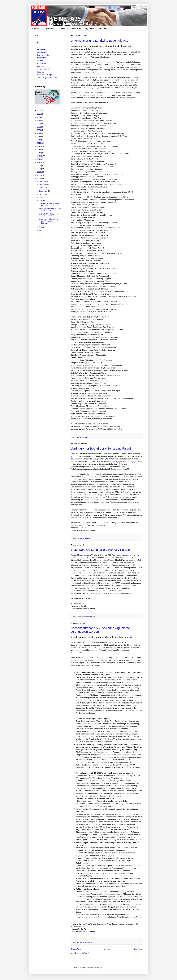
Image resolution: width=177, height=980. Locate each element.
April (41, 230)
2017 (39, 140)
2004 (39, 179)
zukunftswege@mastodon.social (49, 78)
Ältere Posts (137, 949)
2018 (39, 137)
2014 (39, 150)
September (43, 191)
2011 (39, 159)
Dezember (43, 181)
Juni (41, 201)
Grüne (79, 617)
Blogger (99, 968)
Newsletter (76, 28)
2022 (39, 124)
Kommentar (81, 437)
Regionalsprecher (43, 55)
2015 (39, 146)
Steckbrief (40, 61)
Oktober (42, 188)
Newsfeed (103, 28)
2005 (39, 175)
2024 (39, 117)
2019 (39, 133)
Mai (41, 227)
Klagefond (40, 72)
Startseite (107, 949)
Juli (41, 197)
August (42, 194)
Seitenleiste (41, 49)
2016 (39, 143)
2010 (39, 162)
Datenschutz (48, 28)
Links (39, 80)
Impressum (63, 28)
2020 (39, 130)
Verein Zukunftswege (44, 75)
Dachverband (42, 52)
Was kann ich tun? (43, 69)
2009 (39, 166)
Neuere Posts (76, 949)
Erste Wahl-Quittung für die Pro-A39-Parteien (101, 550)
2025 (39, 114)
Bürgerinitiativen (43, 58)
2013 (39, 153)
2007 (39, 169)
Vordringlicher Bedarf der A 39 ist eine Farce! (101, 449)
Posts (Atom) (84, 953)
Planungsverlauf (43, 64)
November (43, 185)
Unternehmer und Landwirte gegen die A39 (100, 41)
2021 (39, 127)
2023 (39, 120)
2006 (39, 172)
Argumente (90, 28)
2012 (39, 156)
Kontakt (36, 28)
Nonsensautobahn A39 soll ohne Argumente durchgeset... (49, 221)
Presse (88, 437)
